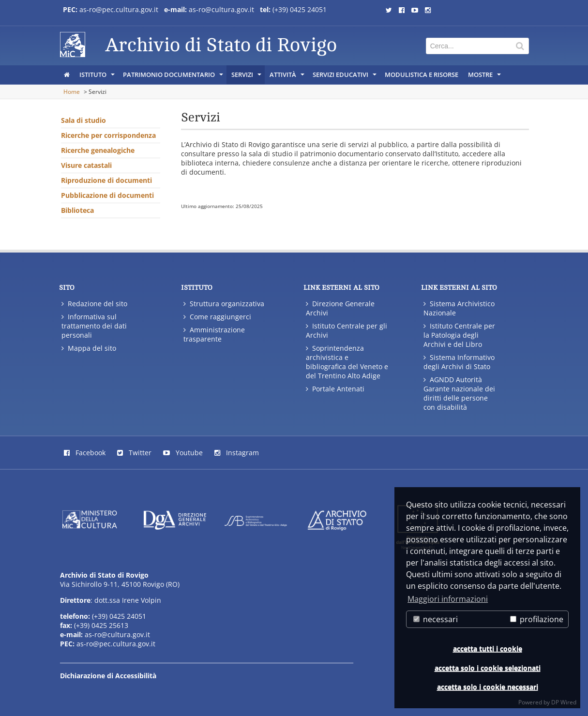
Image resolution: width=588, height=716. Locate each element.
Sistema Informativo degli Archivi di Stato (459, 362)
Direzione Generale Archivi (340, 308)
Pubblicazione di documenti (107, 195)
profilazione (537, 619)
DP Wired (564, 702)
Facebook (85, 453)
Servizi (247, 77)
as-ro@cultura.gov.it (222, 9)
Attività (288, 77)
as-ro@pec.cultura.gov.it (119, 9)
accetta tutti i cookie (488, 649)
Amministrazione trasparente (214, 334)
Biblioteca (77, 210)
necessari (436, 619)
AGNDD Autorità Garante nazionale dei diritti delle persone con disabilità (459, 393)
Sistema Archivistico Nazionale (459, 308)
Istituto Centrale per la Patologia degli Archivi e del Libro (459, 335)
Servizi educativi (345, 77)
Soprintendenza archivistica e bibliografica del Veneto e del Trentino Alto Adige (347, 362)
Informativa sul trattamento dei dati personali (94, 326)
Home (72, 92)
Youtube (183, 453)
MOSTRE (485, 77)
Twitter (134, 453)
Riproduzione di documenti (106, 180)
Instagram (237, 453)
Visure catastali (86, 165)
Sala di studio (83, 120)
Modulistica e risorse (422, 75)
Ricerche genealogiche (98, 150)
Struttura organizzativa (224, 304)
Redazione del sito (94, 304)
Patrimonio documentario (174, 77)
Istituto (98, 77)
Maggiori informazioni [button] (448, 599)
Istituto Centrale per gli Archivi (347, 330)
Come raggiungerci (217, 317)
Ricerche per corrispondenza (108, 135)
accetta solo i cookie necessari (488, 687)
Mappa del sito (89, 348)
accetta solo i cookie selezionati (488, 668)
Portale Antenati (335, 389)
